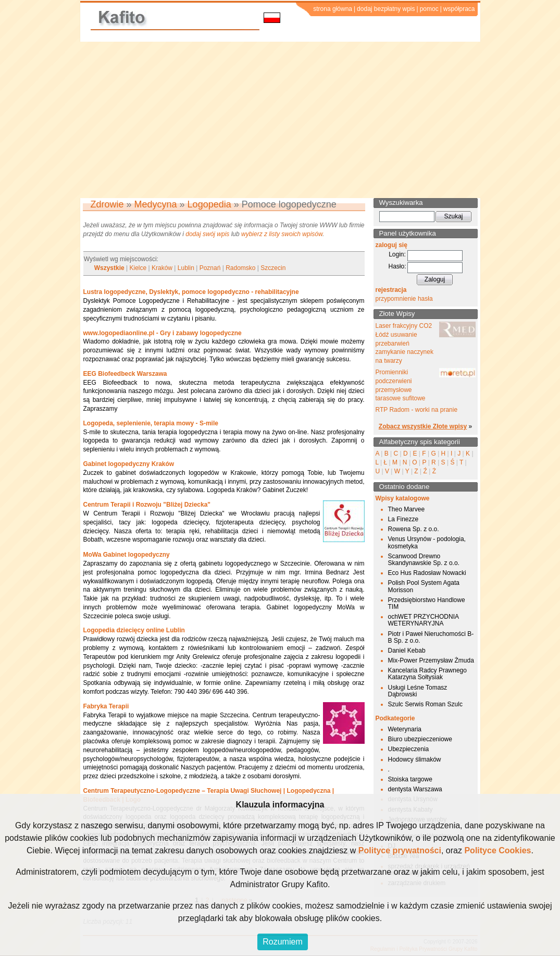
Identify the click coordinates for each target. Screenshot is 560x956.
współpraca (459, 9)
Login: (397, 254)
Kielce (138, 268)
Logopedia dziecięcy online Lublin (134, 630)
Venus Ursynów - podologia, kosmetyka (427, 542)
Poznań (210, 268)
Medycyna (156, 204)
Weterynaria (405, 729)
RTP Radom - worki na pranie (417, 410)
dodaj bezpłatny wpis (386, 9)
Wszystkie (109, 268)
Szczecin (273, 268)
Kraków (162, 268)
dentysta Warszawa (415, 789)
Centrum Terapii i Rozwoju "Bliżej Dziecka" (147, 505)
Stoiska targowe (410, 779)
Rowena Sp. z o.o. (414, 529)
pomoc (429, 9)
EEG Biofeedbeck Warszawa (125, 374)
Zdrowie (107, 204)
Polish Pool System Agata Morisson (424, 586)
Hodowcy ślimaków (415, 759)
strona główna (333, 9)
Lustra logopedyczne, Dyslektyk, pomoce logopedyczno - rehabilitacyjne (191, 292)
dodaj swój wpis (207, 234)
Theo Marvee (407, 509)
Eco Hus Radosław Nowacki (427, 573)
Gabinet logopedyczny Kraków (129, 464)
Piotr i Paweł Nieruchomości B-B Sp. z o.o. (431, 637)
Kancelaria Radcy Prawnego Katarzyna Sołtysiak (427, 674)
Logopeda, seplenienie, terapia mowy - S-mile (151, 423)
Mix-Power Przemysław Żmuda (431, 660)
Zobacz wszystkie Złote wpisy (423, 426)
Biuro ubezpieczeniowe (420, 739)
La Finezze (403, 519)
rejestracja (391, 290)
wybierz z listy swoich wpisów (282, 234)
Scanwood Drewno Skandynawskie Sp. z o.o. (424, 560)
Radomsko (240, 268)
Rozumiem (282, 942)
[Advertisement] (280, 120)
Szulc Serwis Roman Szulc (425, 704)
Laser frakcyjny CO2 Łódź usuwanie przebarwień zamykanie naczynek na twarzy (405, 343)
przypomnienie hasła (404, 299)
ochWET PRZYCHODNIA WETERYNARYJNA (424, 620)
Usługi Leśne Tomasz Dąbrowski (418, 691)
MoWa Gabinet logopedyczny (127, 555)
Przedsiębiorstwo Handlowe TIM (427, 603)
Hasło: (397, 266)
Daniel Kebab (407, 651)
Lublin (186, 268)
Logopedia (209, 204)
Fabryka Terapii (106, 706)
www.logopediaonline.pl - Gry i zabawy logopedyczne (163, 333)
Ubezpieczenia (409, 749)
